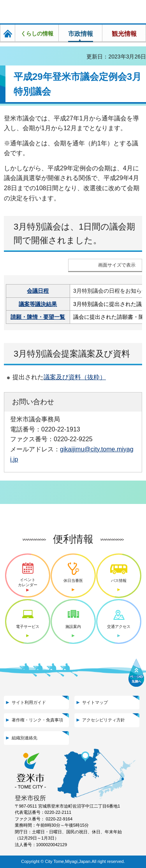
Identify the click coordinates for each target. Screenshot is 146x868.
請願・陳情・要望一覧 (38, 317)
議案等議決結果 (38, 304)
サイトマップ (95, 702)
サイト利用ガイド (29, 702)
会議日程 (38, 291)
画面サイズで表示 (117, 265)
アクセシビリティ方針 (104, 720)
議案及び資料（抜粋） (75, 377)
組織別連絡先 (25, 738)
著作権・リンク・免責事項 (37, 720)
